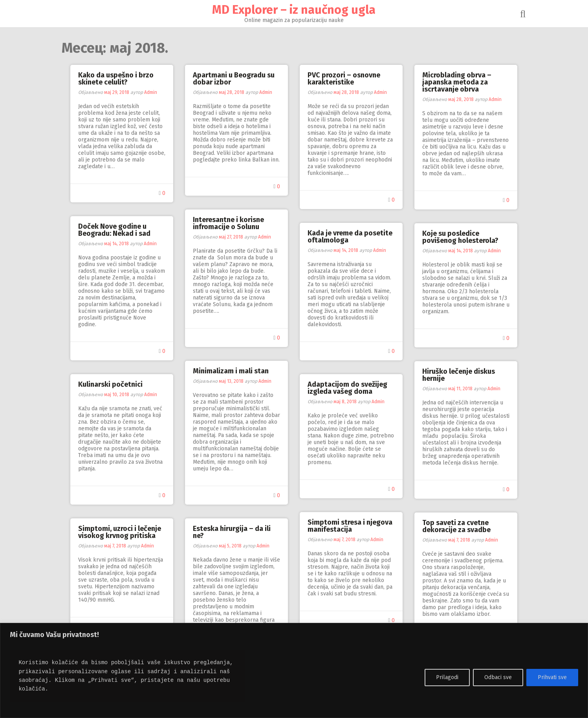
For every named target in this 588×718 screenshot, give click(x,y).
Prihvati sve (552, 677)
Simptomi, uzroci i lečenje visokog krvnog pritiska (120, 532)
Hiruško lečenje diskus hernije (459, 375)
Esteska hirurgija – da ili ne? (232, 532)
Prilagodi (447, 677)
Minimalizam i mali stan (231, 371)
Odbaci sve (498, 677)
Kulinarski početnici (111, 384)
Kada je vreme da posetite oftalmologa (350, 237)
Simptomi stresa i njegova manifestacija (350, 526)
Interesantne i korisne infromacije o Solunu (229, 223)
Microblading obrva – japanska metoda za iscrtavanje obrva (457, 82)
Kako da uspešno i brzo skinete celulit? (116, 79)
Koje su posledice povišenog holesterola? (461, 237)
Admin (151, 92)
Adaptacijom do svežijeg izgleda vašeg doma (348, 388)
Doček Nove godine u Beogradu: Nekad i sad (115, 230)
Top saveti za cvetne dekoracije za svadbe (457, 526)
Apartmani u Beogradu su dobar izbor (234, 79)
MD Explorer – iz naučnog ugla (294, 10)
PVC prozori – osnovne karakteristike (344, 79)
